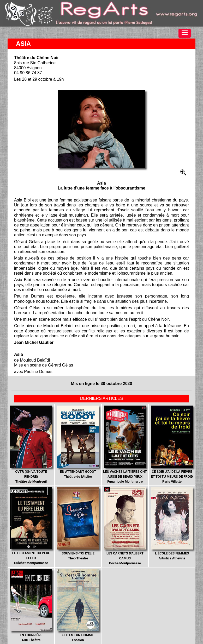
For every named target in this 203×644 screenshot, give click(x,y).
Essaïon (78, 606)
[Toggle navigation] (185, 33)
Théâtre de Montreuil (31, 445)
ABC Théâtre (31, 606)
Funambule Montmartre (125, 445)
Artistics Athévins (172, 524)
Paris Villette (172, 445)
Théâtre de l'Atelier (78, 442)
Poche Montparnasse (125, 526)
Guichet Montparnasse (31, 526)
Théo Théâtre (78, 524)
